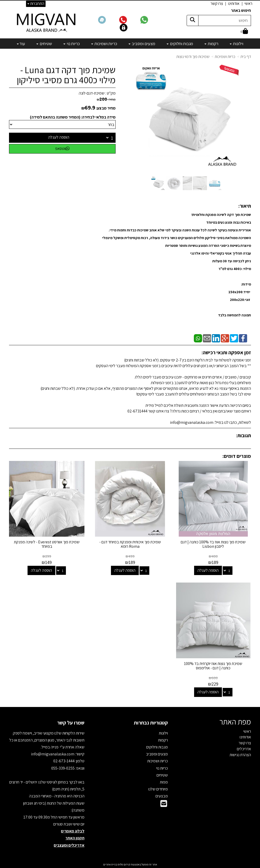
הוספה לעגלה (59, 137)
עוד (21, 44)
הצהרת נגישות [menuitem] (240, 755)
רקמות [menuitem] (211, 44)
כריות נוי (162, 768)
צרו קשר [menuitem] (217, 3)
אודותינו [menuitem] (234, 3)
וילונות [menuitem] (236, 44)
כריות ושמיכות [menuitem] (104, 44)
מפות (164, 782)
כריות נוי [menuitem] (72, 44)
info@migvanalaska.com (53, 754)
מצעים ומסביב (157, 754)
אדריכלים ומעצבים (69, 845)
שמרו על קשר (71, 723)
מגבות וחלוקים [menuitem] (180, 44)
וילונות (163, 733)
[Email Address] (164, 805)
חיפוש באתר (241, 10)
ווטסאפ (62, 149)
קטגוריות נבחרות (151, 723)
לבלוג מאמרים (73, 831)
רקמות (163, 740)
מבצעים (162, 796)
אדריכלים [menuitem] (244, 749)
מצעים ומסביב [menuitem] (142, 44)
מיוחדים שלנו (158, 789)
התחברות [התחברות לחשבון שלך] (36, 3)
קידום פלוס (124, 864)
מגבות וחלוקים (157, 747)
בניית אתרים (110, 864)
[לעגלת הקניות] (244, 32)
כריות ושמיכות (158, 761)
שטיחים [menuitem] (44, 44)
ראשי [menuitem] (248, 3)
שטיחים (162, 775)
